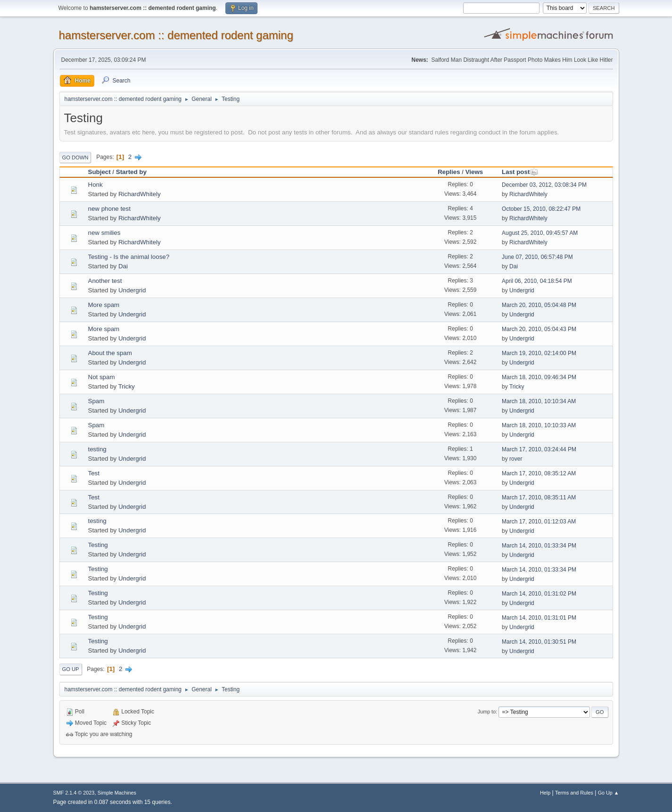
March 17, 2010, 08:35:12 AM (539, 473)
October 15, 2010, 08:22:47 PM (541, 209)
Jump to (487, 712)
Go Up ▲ (609, 793)
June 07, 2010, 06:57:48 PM (537, 257)
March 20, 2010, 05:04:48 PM (539, 305)
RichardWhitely (140, 194)
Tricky (127, 386)
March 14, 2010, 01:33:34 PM (539, 546)
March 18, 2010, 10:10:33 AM (539, 425)
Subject (100, 172)
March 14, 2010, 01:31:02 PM (539, 594)
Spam (96, 401)
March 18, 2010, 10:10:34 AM (539, 401)
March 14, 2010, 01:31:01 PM (539, 618)
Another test (105, 281)
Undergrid (132, 290)
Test (94, 473)
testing (97, 449)
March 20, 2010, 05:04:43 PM (539, 329)
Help (545, 793)
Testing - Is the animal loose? (129, 257)
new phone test (109, 209)
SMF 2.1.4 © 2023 (74, 793)
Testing (98, 545)
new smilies (104, 233)
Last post (520, 172)
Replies (449, 172)
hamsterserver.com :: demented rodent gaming (176, 35)
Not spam (102, 377)
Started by (131, 172)
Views (474, 172)
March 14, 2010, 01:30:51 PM (539, 642)
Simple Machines (117, 793)
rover (516, 459)
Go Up (71, 669)
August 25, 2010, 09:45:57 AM (540, 233)
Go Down (75, 157)
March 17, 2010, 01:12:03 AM (539, 522)
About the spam (110, 353)
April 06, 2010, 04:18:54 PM (537, 281)
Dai (123, 266)
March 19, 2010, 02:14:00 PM (539, 353)
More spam (104, 305)
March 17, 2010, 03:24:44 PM (539, 449)
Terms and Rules (574, 793)
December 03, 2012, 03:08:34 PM (544, 185)
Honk (95, 185)
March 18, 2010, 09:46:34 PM (539, 377)
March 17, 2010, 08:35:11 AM (539, 497)
